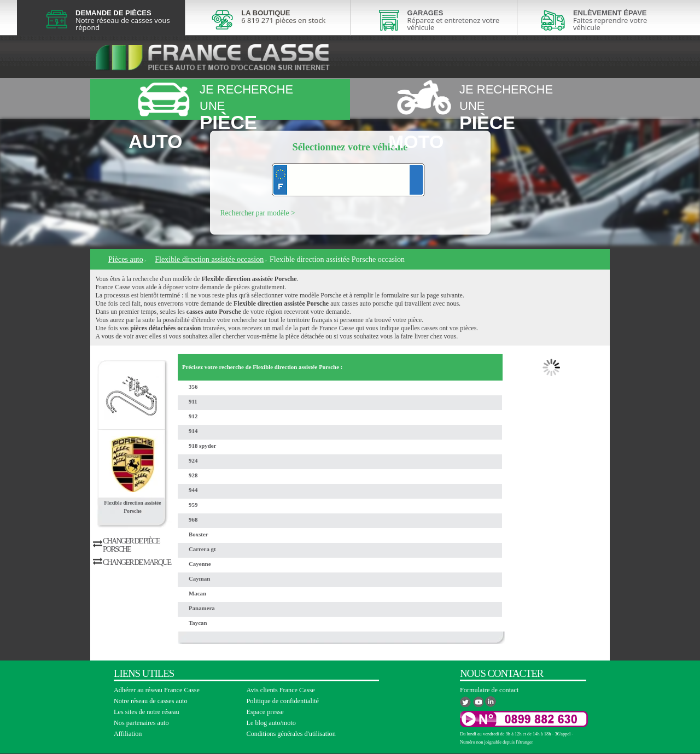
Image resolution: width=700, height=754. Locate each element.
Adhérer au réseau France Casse (157, 690)
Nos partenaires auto (141, 723)
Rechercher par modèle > (258, 213)
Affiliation (128, 734)
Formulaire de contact (489, 690)
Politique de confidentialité (283, 701)
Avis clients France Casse (281, 690)
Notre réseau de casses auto (151, 701)
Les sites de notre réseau (147, 712)
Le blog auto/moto (271, 723)
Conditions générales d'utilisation (291, 734)
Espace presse (265, 712)
